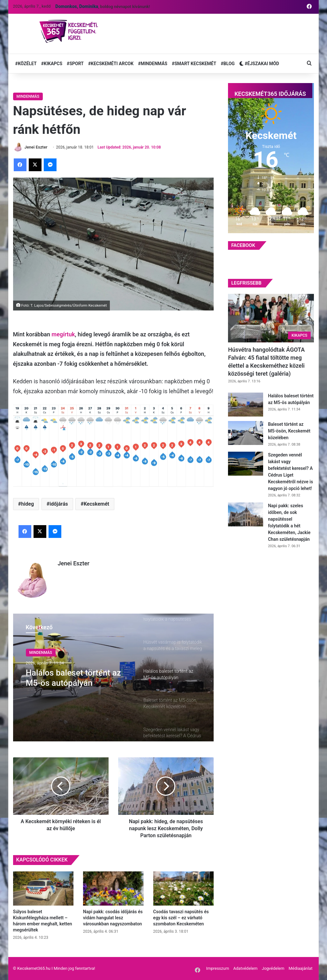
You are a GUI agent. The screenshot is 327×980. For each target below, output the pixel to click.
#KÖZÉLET (26, 64)
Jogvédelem (273, 968)
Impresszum (217, 968)
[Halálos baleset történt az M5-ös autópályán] (246, 405)
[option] (114, 678)
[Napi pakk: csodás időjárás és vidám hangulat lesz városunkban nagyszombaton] (113, 888)
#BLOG (228, 64)
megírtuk (63, 334)
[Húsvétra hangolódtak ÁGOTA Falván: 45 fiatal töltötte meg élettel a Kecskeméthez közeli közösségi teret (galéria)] (271, 318)
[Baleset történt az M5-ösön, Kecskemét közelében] (246, 433)
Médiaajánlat (301, 968)
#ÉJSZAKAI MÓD (259, 64)
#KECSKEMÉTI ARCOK (111, 64)
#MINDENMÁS (153, 64)
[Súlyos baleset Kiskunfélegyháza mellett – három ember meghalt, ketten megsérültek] (43, 888)
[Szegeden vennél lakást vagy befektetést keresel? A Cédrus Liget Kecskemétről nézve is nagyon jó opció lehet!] (246, 464)
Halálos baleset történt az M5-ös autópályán (73, 678)
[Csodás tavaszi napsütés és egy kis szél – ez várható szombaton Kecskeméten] (184, 888)
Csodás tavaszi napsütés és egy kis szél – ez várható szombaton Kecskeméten (181, 918)
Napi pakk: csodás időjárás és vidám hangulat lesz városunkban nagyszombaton (113, 918)
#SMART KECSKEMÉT (194, 64)
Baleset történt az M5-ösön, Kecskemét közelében (289, 431)
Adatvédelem (246, 968)
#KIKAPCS (52, 64)
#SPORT (75, 64)
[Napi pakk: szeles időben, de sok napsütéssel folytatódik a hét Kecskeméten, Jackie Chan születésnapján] (246, 514)
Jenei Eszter (74, 563)
